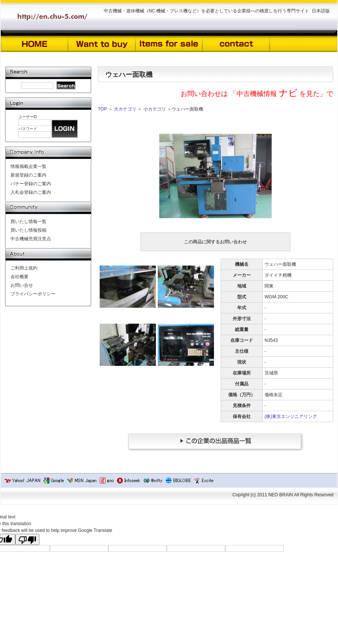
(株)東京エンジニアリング (291, 416)
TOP (102, 109)
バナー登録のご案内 (31, 184)
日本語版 (321, 11)
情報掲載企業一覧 (28, 166)
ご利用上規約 (24, 268)
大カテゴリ (125, 109)
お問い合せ (22, 285)
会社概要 (19, 277)
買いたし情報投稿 (28, 230)
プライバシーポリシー (33, 294)
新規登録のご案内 (28, 175)
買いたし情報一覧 (28, 222)
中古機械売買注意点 (31, 239)
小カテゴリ (155, 109)
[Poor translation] (27, 539)
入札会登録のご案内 (31, 192)
